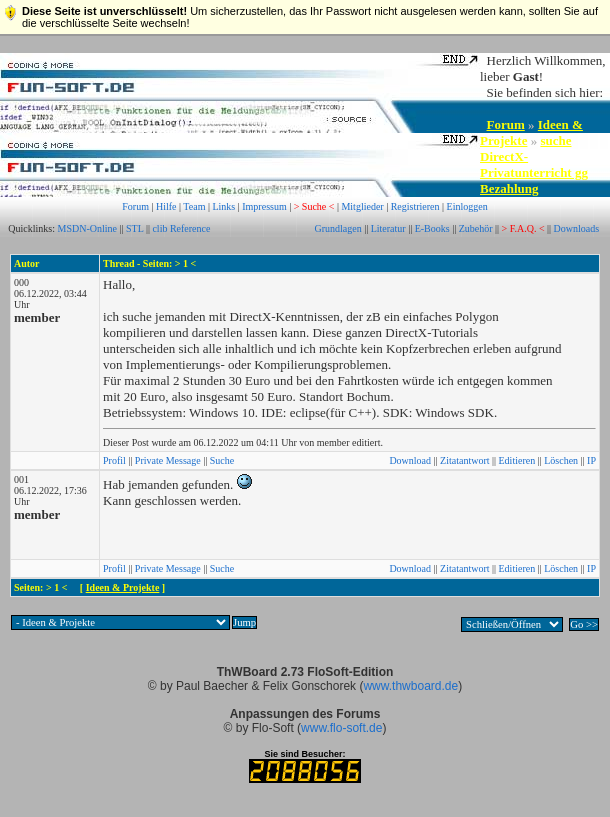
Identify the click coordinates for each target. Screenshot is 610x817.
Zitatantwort (464, 460)
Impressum (264, 206)
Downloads (577, 228)
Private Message (168, 460)
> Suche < (314, 206)
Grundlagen (337, 228)
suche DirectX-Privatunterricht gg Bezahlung (534, 164)
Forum (506, 124)
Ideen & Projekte (123, 587)
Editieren (517, 460)
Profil (114, 460)
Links (223, 206)
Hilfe (166, 206)
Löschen (561, 460)
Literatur (388, 228)
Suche (222, 460)
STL (134, 228)
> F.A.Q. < (523, 228)
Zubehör (476, 228)
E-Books (432, 228)
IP (591, 460)
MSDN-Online (87, 228)
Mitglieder (362, 206)
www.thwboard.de (410, 686)
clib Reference (181, 228)
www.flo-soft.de (341, 728)
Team (194, 206)
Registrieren (415, 206)
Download (410, 460)
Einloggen (467, 206)
